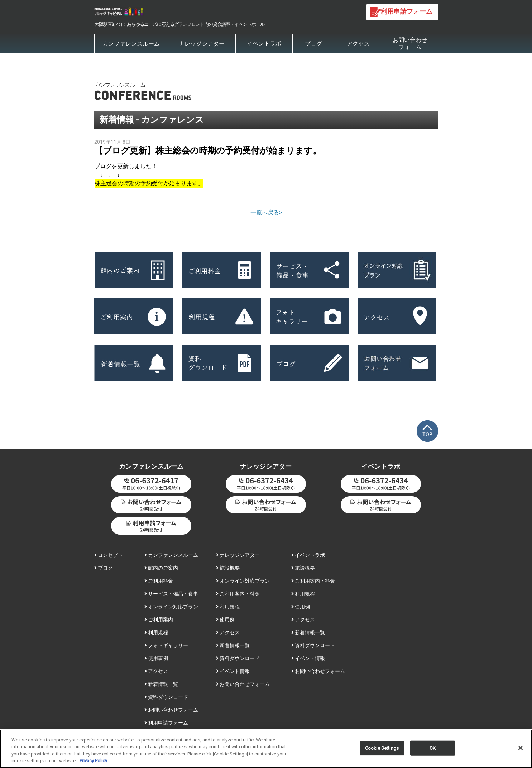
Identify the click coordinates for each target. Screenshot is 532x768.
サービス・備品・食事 (171, 594)
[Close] (521, 750)
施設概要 (228, 568)
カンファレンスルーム (131, 44)
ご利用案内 (159, 620)
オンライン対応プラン (171, 607)
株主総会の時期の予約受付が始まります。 (149, 183)
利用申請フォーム (166, 723)
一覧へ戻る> (266, 212)
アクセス (358, 44)
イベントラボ (264, 44)
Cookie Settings (382, 751)
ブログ (313, 44)
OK (433, 751)
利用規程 (156, 632)
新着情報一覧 (161, 684)
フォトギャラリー (166, 645)
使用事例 (156, 658)
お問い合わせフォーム (410, 44)
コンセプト (109, 555)
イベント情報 (233, 671)
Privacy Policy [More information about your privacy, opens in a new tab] (93, 764)
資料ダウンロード (166, 697)
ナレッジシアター (202, 44)
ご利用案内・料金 (238, 594)
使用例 (225, 620)
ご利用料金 (159, 581)
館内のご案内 (161, 568)
